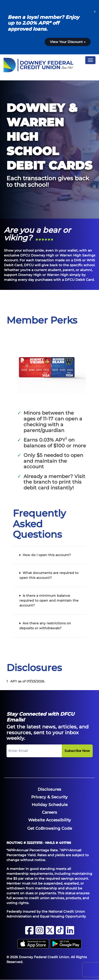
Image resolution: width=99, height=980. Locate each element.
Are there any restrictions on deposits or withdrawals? (45, 626)
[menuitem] (49, 789)
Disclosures (49, 789)
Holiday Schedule (50, 805)
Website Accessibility (50, 820)
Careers (49, 812)
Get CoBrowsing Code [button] (50, 828)
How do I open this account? (47, 555)
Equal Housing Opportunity (63, 916)
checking (35, 424)
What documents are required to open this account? (49, 575)
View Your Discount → (68, 42)
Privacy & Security (49, 797)
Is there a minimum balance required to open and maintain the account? (49, 600)
